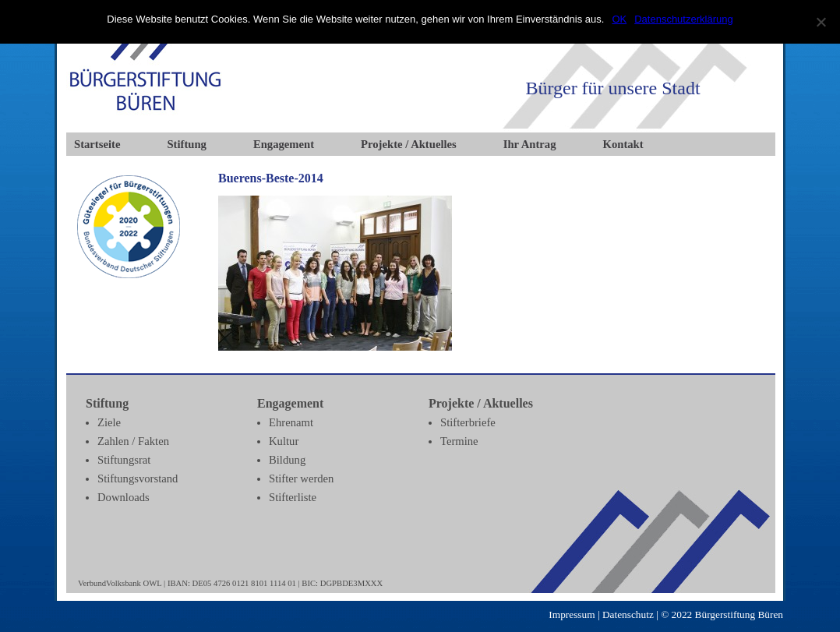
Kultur (284, 441)
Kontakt (623, 144)
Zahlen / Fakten (133, 441)
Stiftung (187, 144)
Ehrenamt (291, 422)
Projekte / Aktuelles (409, 144)
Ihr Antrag (530, 144)
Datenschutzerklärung (683, 19)
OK (619, 19)
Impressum (572, 614)
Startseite (97, 144)
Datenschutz (628, 614)
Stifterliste (293, 497)
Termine (459, 441)
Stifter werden (301, 478)
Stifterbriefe (468, 422)
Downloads (124, 497)
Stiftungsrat (124, 460)
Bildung (287, 460)
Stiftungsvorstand (138, 478)
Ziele (109, 422)
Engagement (284, 144)
